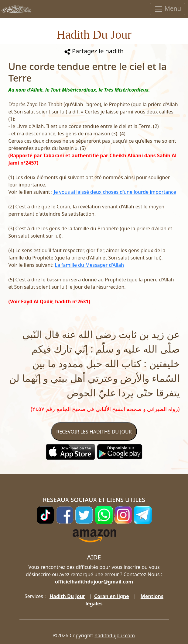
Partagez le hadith (94, 51)
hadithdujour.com (115, 635)
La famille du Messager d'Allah (90, 265)
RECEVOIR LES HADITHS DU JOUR (94, 432)
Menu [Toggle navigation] (167, 9)
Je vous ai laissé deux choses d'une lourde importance (115, 192)
